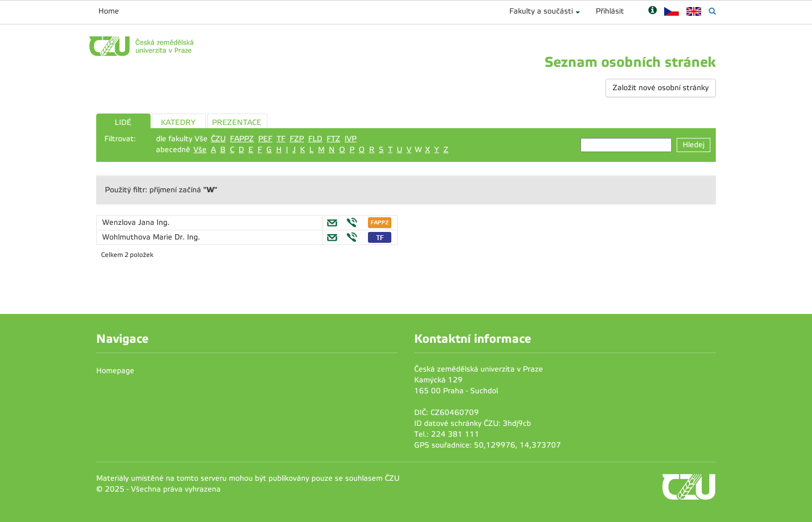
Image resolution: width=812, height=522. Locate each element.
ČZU (218, 139)
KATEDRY (178, 122)
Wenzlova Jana (129, 222)
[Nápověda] (652, 11)
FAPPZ (242, 139)
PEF (265, 139)
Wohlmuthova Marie (138, 237)
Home (109, 11)
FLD (315, 139)
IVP (351, 139)
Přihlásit (610, 11)
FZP (297, 139)
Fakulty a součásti (541, 11)
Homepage (115, 371)
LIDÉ (123, 122)
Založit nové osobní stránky (661, 88)
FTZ (333, 139)
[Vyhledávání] (712, 11)
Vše (200, 150)
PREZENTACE (237, 122)
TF (281, 139)
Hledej (694, 145)
